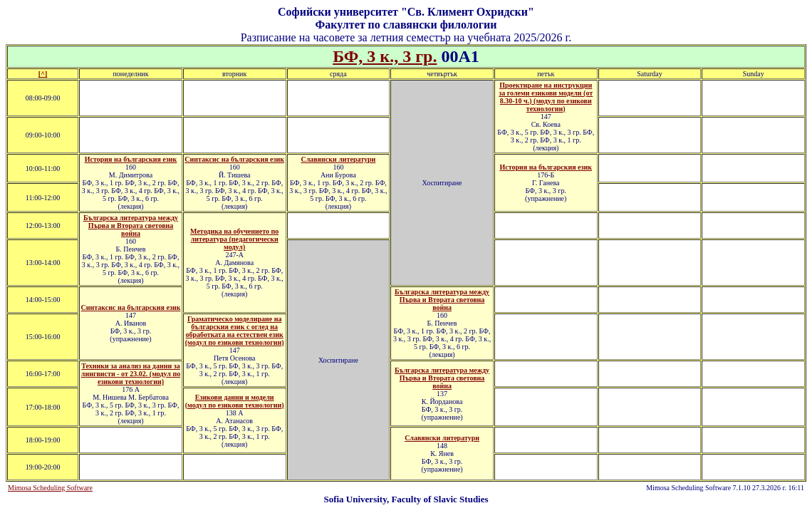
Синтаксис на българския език (234, 159)
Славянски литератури (338, 159)
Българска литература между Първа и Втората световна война (131, 226)
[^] (43, 74)
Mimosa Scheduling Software (50, 488)
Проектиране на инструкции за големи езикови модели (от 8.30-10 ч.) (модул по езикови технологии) (546, 97)
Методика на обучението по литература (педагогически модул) (234, 239)
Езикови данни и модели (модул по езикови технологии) (235, 401)
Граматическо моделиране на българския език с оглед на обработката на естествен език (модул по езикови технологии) (235, 331)
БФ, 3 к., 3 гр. (385, 56)
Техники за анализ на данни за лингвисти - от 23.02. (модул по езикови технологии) (131, 374)
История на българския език (131, 159)
